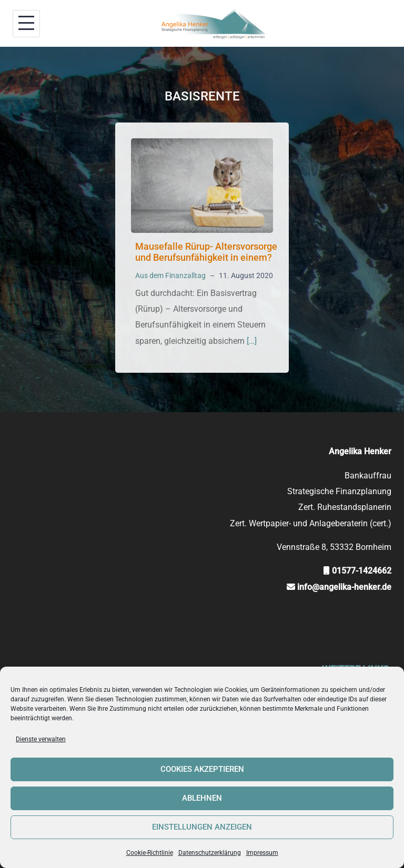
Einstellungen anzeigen (202, 827)
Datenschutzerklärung (210, 853)
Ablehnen (202, 798)
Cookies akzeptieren (202, 769)
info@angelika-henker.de (344, 587)
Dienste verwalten (41, 739)
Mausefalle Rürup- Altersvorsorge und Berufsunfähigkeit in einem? (206, 252)
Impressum (262, 853)
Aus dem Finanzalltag (170, 275)
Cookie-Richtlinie (150, 853)
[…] (252, 341)
